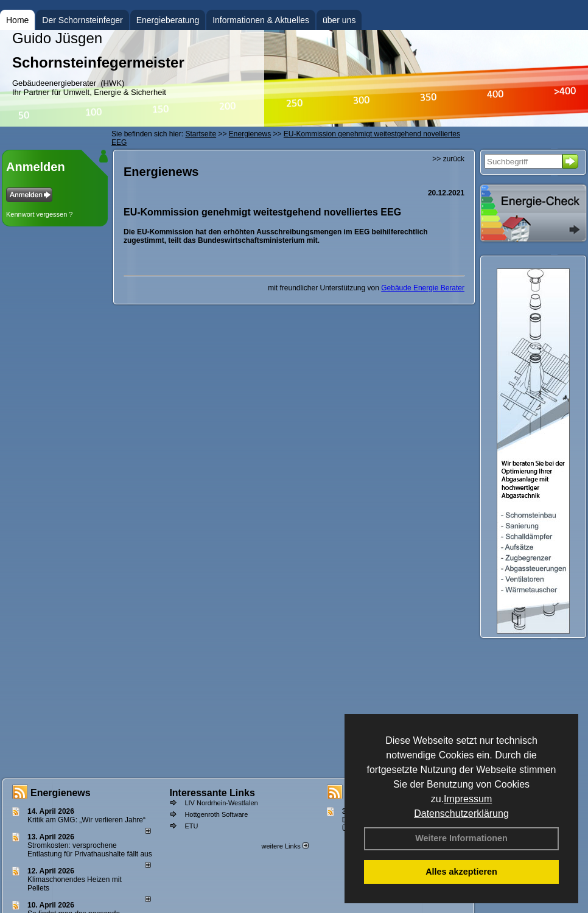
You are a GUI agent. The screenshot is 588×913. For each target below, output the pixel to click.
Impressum (468, 799)
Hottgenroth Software (216, 814)
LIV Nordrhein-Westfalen (221, 803)
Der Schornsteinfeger (82, 20)
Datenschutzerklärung (461, 813)
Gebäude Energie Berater (423, 288)
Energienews (61, 793)
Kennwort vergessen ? (39, 214)
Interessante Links (212, 793)
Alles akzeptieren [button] (461, 872)
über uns (339, 20)
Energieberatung (168, 20)
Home (17, 20)
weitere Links (285, 846)
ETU (191, 826)
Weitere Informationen (461, 838)
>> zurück (448, 159)
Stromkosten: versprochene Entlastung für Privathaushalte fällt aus (90, 850)
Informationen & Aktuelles (261, 20)
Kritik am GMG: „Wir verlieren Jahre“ (86, 820)
